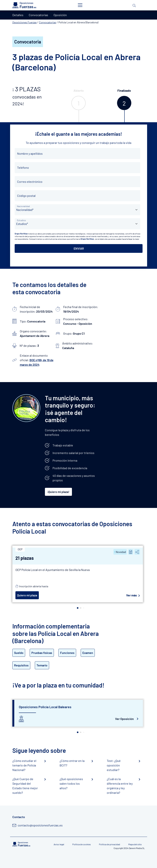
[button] (78, 608)
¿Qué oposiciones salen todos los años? (71, 783)
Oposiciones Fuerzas (25, 22)
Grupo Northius (21, 234)
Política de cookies (82, 844)
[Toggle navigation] (80, 5)
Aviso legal (59, 844)
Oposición (60, 15)
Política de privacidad (110, 844)
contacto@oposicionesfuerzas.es (40, 825)
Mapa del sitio (135, 844)
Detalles (18, 15)
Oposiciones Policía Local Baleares (45, 707)
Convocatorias (48, 22)
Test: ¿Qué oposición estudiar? (114, 765)
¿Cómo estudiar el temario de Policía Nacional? (24, 765)
